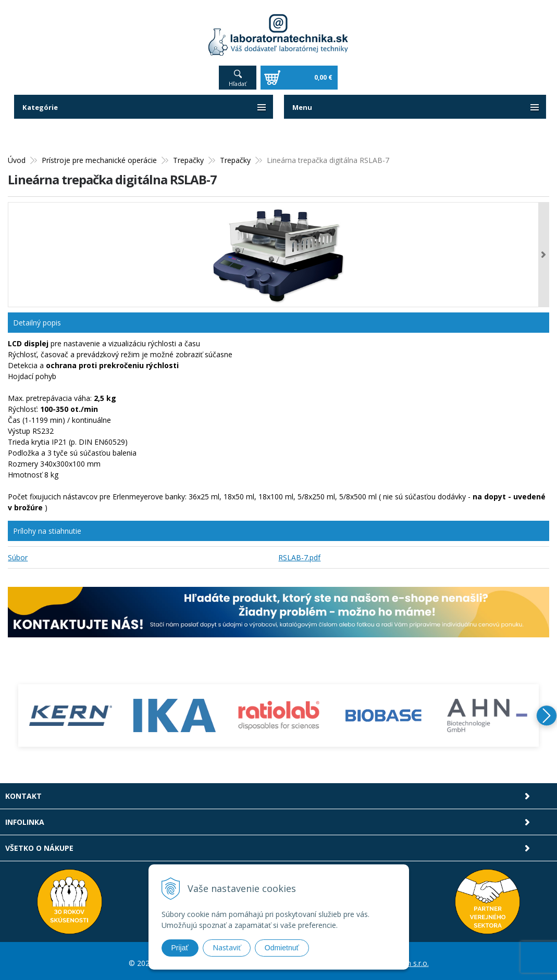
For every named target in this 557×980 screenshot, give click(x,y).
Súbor (18, 553)
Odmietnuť (282, 948)
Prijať (180, 948)
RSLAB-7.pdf (299, 553)
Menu (303, 103)
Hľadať (238, 79)
